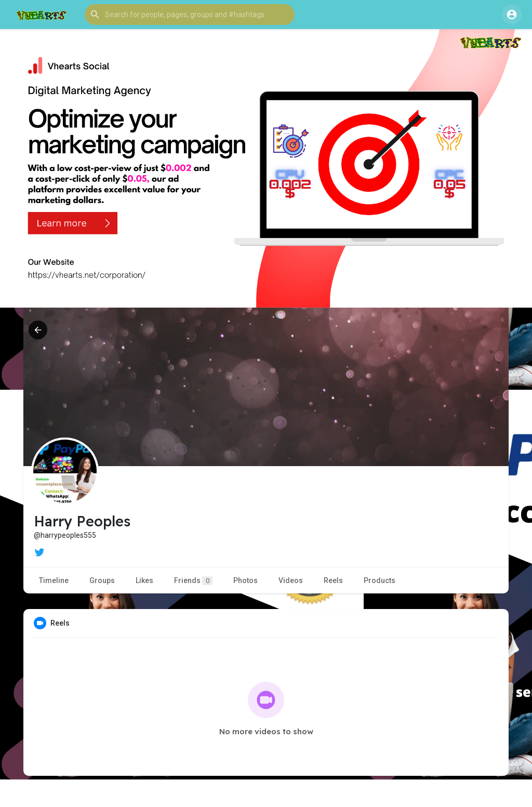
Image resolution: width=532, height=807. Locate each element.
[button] (190, 15)
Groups (102, 580)
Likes (144, 580)
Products (380, 580)
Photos (245, 580)
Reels (333, 580)
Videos (291, 580)
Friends (193, 581)
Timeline (54, 580)
